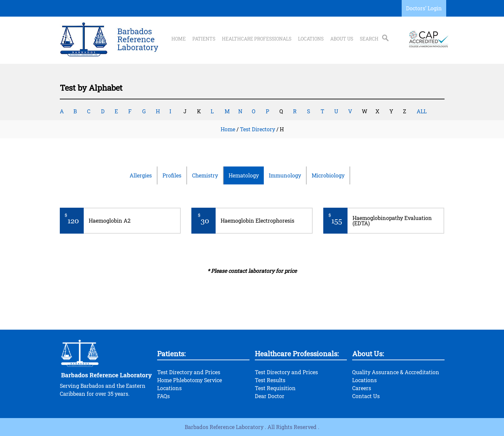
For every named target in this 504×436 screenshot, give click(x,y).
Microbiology (328, 175)
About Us (342, 39)
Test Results (270, 380)
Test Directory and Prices (189, 372)
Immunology (285, 175)
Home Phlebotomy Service (190, 380)
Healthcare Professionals (257, 39)
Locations (311, 39)
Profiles (172, 175)
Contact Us (366, 396)
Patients (204, 39)
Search (369, 39)
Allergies (141, 175)
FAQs (163, 396)
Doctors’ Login (424, 8)
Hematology (244, 175)
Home (179, 39)
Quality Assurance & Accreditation (396, 372)
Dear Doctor (270, 396)
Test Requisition (275, 388)
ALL (422, 111)
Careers (362, 388)
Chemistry (205, 175)
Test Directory (257, 129)
